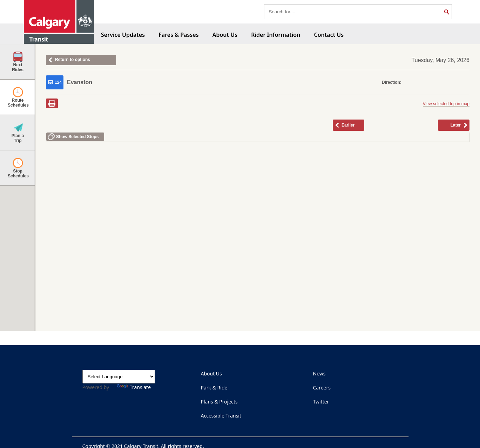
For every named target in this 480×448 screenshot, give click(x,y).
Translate (134, 387)
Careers (322, 388)
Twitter (321, 402)
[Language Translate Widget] (119, 377)
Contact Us (329, 35)
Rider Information (276, 35)
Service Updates (123, 35)
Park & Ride (214, 388)
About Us (225, 35)
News (319, 374)
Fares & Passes (178, 35)
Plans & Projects (219, 402)
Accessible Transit (221, 416)
